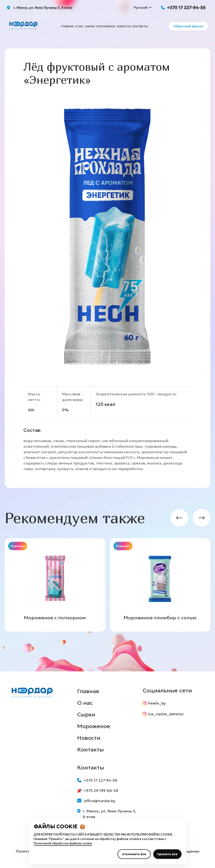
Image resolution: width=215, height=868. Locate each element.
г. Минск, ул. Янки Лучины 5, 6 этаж (107, 814)
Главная (67, 26)
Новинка (18, 546)
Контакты (140, 26)
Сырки (90, 26)
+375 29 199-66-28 (98, 790)
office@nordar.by (96, 801)
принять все (167, 854)
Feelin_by (154, 703)
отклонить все (134, 854)
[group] (55, 585)
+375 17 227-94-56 (186, 7)
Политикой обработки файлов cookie (63, 843)
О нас (79, 26)
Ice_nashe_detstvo (163, 714)
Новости (124, 26)
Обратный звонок (188, 26)
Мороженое (106, 26)
